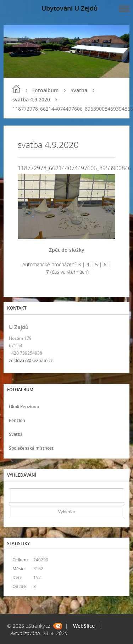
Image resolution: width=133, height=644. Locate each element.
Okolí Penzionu (24, 407)
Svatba (79, 90)
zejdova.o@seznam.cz (31, 360)
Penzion (17, 420)
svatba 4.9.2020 (31, 99)
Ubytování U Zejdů (70, 8)
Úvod (16, 89)
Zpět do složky (67, 250)
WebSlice (84, 626)
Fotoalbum (45, 90)
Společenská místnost (31, 448)
